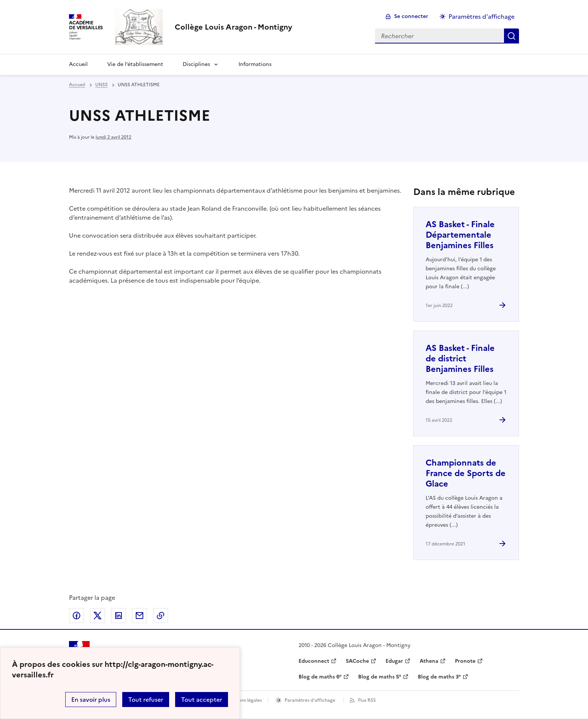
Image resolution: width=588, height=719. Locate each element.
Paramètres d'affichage (310, 700)
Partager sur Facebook (76, 616)
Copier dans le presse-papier (160, 616)
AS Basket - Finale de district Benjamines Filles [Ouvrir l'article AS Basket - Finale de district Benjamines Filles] (460, 359)
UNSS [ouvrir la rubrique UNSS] (101, 85)
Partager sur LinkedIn (118, 616)
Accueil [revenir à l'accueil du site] (77, 85)
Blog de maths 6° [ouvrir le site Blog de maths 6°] (320, 677)
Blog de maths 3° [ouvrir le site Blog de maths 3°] (439, 677)
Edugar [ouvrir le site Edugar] (394, 661)
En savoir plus (91, 700)
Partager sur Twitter (97, 616)
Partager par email (139, 616)
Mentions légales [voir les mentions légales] (244, 700)
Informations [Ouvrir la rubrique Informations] (255, 64)
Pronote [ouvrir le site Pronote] (465, 661)
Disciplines (196, 64)
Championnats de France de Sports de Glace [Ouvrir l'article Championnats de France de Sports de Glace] (466, 473)
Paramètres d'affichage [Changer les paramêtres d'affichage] (481, 16)
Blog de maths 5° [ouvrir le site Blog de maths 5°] (380, 677)
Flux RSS (367, 700)
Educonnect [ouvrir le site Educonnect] (314, 661)
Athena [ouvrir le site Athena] (429, 661)
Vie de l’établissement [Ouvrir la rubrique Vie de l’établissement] (135, 64)
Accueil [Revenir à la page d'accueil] (78, 64)
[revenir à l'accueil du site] (233, 27)
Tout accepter (202, 700)
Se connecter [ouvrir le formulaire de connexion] (411, 16)
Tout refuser (146, 700)
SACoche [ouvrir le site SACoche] (357, 661)
